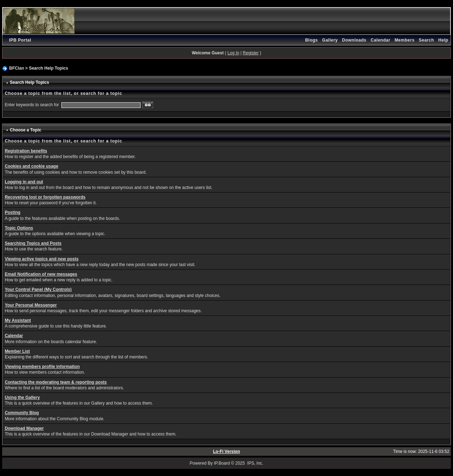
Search (427, 40)
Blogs (311, 40)
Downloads (354, 40)
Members (404, 40)
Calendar (380, 40)
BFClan (17, 68)
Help (443, 40)
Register (251, 53)
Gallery (330, 40)
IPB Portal (20, 40)
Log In (233, 53)
